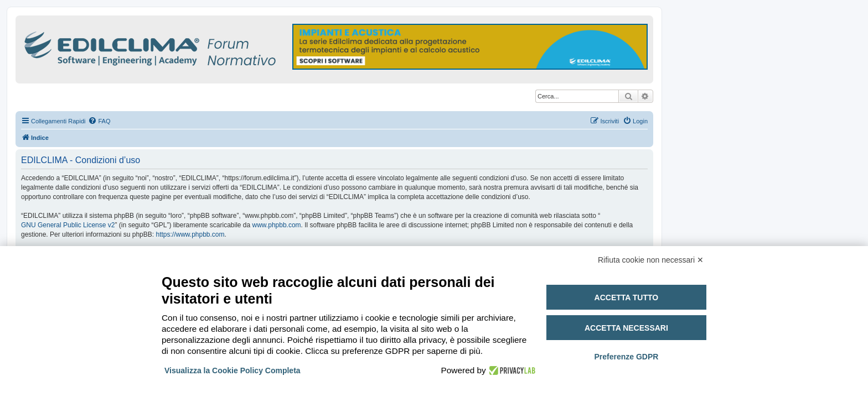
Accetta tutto (627, 297)
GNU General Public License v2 (68, 225)
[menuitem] (99, 121)
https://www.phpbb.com (190, 234)
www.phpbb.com (277, 225)
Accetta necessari (626, 328)
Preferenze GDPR (626, 357)
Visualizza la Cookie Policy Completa (232, 370)
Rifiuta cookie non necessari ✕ (651, 260)
